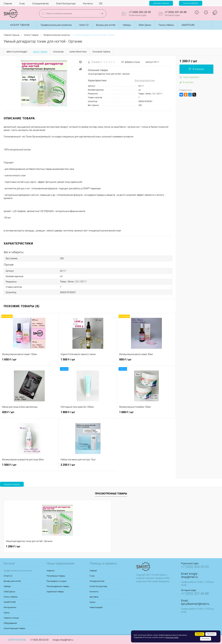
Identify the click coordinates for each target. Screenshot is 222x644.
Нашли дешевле (189, 77)
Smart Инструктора (66, 4)
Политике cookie (172, 637)
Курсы (7, 613)
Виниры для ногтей (12, 581)
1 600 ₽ (146, 414)
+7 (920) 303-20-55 (39, 640)
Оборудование (10, 623)
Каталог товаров (19, 25)
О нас (22, 4)
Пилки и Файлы (11, 597)
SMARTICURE (10, 602)
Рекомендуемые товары (58, 586)
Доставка (94, 597)
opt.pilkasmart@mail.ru (195, 604)
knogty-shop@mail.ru (190, 575)
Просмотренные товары (111, 493)
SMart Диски (9, 592)
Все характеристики (145, 80)
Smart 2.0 (8, 576)
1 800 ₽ (88, 414)
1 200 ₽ (13, 546)
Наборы (7, 586)
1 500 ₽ (88, 361)
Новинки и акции (11, 618)
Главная (8, 4)
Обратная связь (15, 640)
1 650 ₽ (29, 361)
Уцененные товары (55, 592)
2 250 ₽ (88, 466)
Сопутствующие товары (15, 628)
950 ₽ (146, 361)
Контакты (88, 4)
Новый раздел (96, 607)
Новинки (50, 571)
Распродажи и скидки (57, 581)
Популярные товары (56, 576)
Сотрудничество (40, 4)
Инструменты (10, 607)
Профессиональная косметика (18, 571)
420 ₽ (29, 414)
